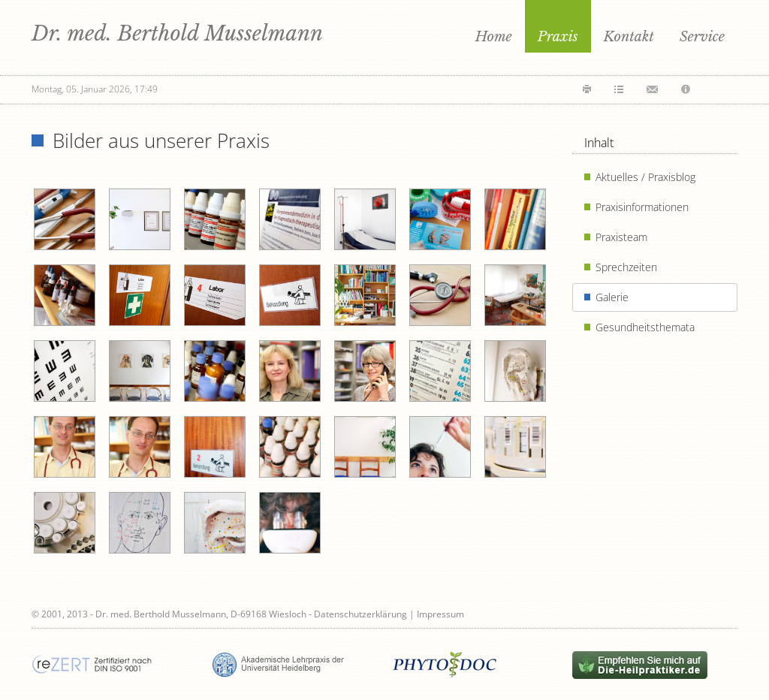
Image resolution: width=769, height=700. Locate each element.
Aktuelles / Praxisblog (645, 177)
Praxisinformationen (642, 207)
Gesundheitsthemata (645, 327)
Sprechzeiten (626, 267)
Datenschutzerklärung (360, 614)
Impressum (440, 614)
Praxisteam (621, 237)
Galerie (612, 297)
